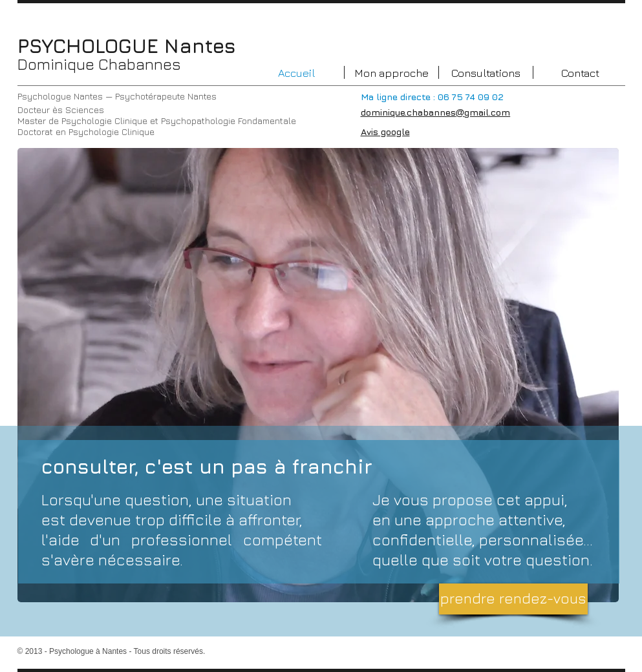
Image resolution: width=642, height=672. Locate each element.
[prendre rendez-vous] (513, 599)
